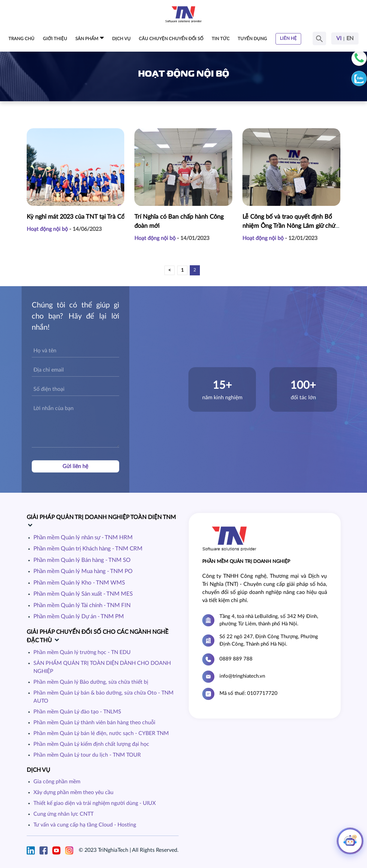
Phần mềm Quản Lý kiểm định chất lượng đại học (91, 744)
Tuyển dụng (252, 39)
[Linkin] (32, 850)
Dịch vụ (121, 39)
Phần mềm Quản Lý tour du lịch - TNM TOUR (87, 755)
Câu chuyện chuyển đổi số (171, 39)
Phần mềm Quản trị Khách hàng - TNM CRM (88, 549)
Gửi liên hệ (75, 466)
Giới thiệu (55, 39)
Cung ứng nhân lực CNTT (63, 814)
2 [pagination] (195, 270)
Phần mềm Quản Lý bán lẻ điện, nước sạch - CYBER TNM (101, 733)
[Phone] (359, 58)
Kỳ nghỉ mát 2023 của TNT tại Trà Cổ (76, 216)
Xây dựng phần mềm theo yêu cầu (73, 792)
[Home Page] (183, 14)
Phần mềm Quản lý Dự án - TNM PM (79, 616)
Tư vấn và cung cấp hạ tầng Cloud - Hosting (85, 825)
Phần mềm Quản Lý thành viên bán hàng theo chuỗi (94, 723)
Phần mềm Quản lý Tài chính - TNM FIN (82, 605)
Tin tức (221, 39)
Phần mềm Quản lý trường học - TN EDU (82, 652)
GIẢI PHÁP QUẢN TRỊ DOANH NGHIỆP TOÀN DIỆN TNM (101, 517)
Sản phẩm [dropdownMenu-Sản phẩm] (89, 38)
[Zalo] (359, 78)
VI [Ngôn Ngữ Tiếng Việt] (339, 38)
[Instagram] (71, 850)
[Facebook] (45, 850)
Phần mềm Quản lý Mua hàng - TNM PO (83, 571)
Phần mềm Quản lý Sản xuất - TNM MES (83, 594)
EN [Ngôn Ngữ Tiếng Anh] (350, 38)
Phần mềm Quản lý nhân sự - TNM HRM (83, 537)
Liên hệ (288, 39)
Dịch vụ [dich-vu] (38, 770)
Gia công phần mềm (57, 782)
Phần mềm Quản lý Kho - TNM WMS (79, 583)
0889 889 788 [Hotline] (236, 659)
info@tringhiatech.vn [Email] (242, 676)
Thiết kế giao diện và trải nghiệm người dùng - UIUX (95, 803)
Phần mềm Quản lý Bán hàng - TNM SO (82, 560)
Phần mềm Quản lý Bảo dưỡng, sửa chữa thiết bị (91, 682)
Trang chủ (21, 39)
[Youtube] (58, 850)
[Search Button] (319, 38)
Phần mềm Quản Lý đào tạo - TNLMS (77, 712)
